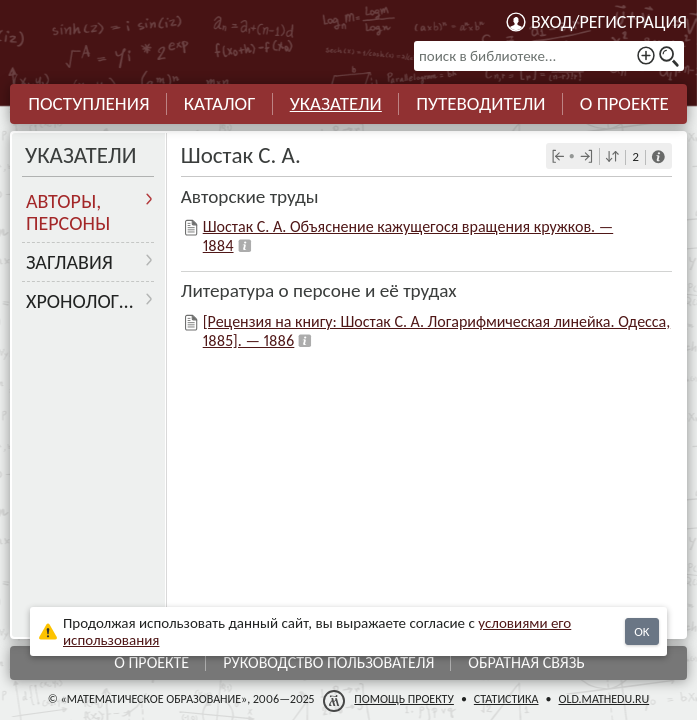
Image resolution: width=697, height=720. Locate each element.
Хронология (84, 301)
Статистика (506, 699)
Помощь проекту (404, 699)
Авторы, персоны (68, 212)
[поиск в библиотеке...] (549, 56)
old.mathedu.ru (604, 699)
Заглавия (69, 262)
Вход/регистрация (609, 22)
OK (641, 631)
